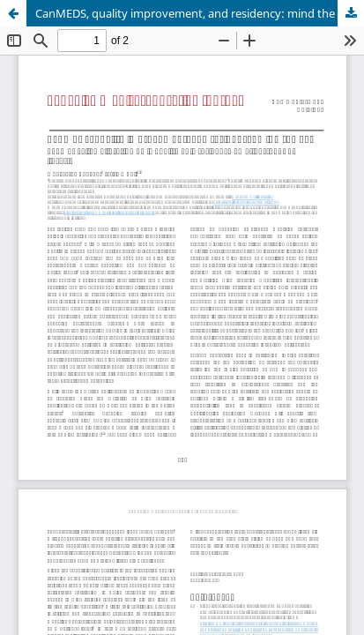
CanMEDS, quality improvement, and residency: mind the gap (197, 13)
